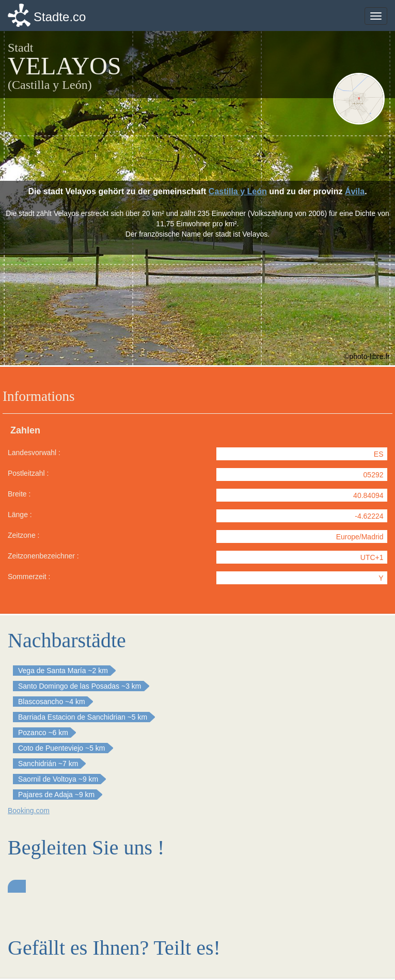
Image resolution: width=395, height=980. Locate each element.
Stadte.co (60, 17)
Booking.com (29, 811)
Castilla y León (238, 191)
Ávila (355, 191)
